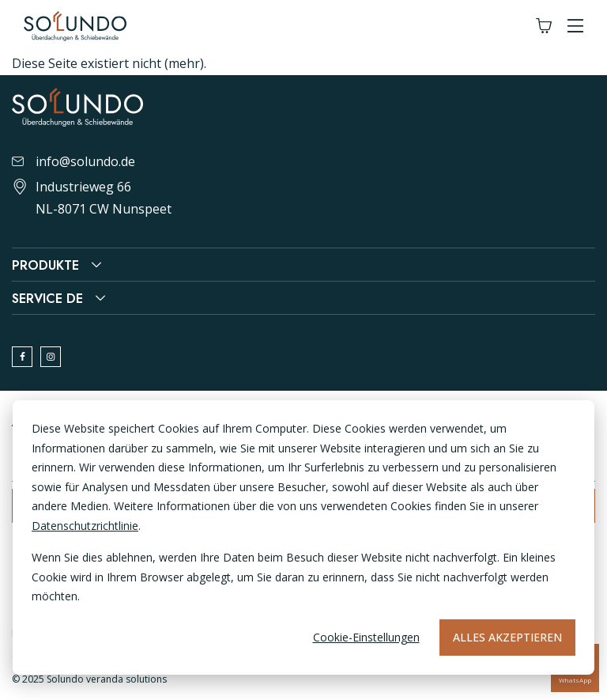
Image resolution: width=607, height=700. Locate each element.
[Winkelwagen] (544, 26)
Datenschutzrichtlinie (85, 526)
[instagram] (51, 357)
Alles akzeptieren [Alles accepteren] (507, 637)
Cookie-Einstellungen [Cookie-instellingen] (366, 637)
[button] (575, 26)
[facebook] (22, 357)
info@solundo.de (74, 161)
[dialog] (303, 537)
